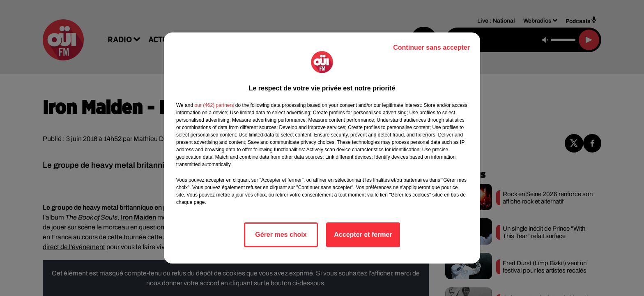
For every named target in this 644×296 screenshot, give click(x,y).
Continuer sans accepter (431, 47)
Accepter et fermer (363, 235)
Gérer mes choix (281, 235)
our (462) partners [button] (214, 105)
